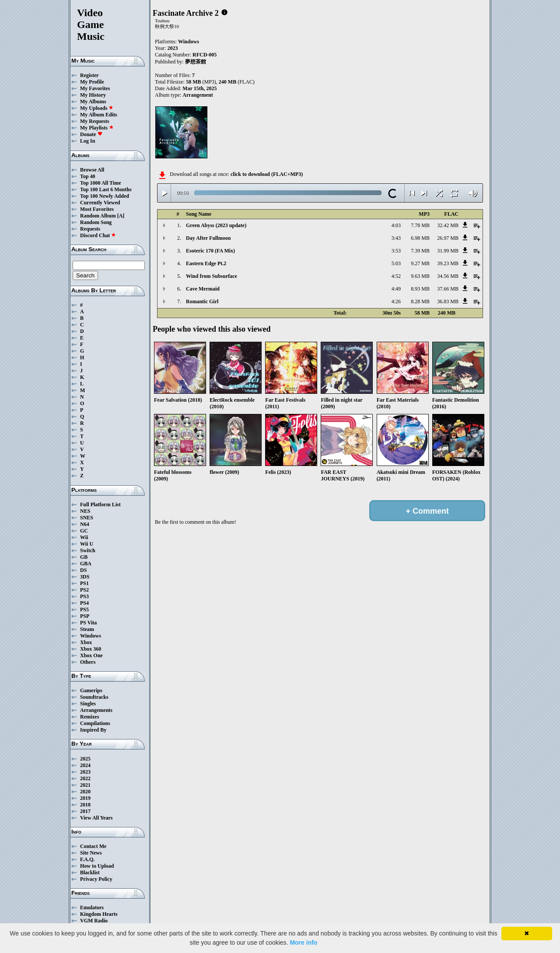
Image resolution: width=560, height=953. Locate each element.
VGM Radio (94, 921)
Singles (88, 704)
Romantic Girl (202, 301)
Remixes (89, 717)
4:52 (396, 276)
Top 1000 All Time (100, 183)
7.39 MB (420, 251)
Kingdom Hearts (99, 914)
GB (84, 557)
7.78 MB (420, 225)
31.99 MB (448, 251)
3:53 (396, 251)
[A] (121, 216)
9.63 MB (420, 276)
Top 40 (88, 176)
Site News (91, 853)
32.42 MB (448, 225)
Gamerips (91, 690)
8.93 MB (420, 289)
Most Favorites (97, 209)
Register (89, 75)
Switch (88, 550)
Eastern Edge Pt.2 (206, 263)
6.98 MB (420, 238)
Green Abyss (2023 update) (216, 225)
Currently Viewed (100, 203)
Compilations (95, 723)
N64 (85, 524)
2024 (85, 765)
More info (303, 942)
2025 (85, 759)
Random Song (96, 222)
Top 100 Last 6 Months (106, 189)
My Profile (92, 82)
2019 (85, 798)
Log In (87, 141)
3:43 (396, 238)
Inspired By (93, 730)
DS (83, 570)
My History (93, 95)
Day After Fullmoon (208, 238)
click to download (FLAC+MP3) (267, 174)
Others (88, 662)
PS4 (84, 603)
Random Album (98, 216)
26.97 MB (448, 238)
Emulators (92, 907)
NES (85, 511)
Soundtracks (94, 697)
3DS (85, 577)
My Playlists (97, 128)
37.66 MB (448, 289)
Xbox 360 (91, 649)
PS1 (84, 583)
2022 (85, 778)
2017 (85, 811)
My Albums (93, 102)
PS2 (84, 590)
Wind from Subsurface (212, 276)
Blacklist (90, 872)
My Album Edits (99, 115)
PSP (85, 616)
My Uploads (97, 108)
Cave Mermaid (203, 289)
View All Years (96, 818)
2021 (85, 785)
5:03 (396, 263)
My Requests (94, 121)
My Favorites (95, 88)
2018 (85, 805)
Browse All (92, 170)
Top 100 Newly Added (105, 196)
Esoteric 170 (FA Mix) (210, 251)
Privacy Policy (96, 879)
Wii (84, 537)
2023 (85, 772)
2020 (85, 792)
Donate (91, 134)
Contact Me (93, 846)
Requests (90, 229)
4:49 (396, 289)
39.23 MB (448, 263)
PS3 (84, 596)
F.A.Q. (87, 859)
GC (84, 531)
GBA (86, 564)
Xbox (86, 642)
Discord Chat (98, 235)
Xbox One (91, 655)
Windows (91, 636)
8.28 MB (420, 301)
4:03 (396, 225)
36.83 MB (448, 301)
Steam (87, 629)
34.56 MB (448, 276)
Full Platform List (100, 505)
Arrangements (96, 710)
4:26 (396, 301)
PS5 (84, 610)
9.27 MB (420, 263)
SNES (87, 518)
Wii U (87, 544)
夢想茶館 (196, 62)
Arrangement (198, 95)
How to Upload (97, 866)
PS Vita (88, 623)
